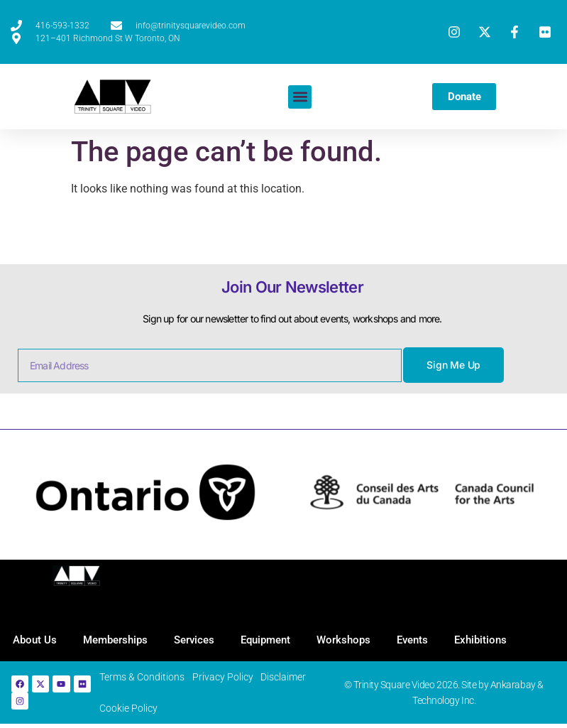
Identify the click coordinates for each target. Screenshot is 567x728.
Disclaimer (287, 679)
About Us (36, 641)
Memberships (119, 641)
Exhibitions (495, 641)
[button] (298, 97)
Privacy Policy (227, 679)
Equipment (273, 641)
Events (424, 641)
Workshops (353, 641)
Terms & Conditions (147, 679)
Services (200, 641)
